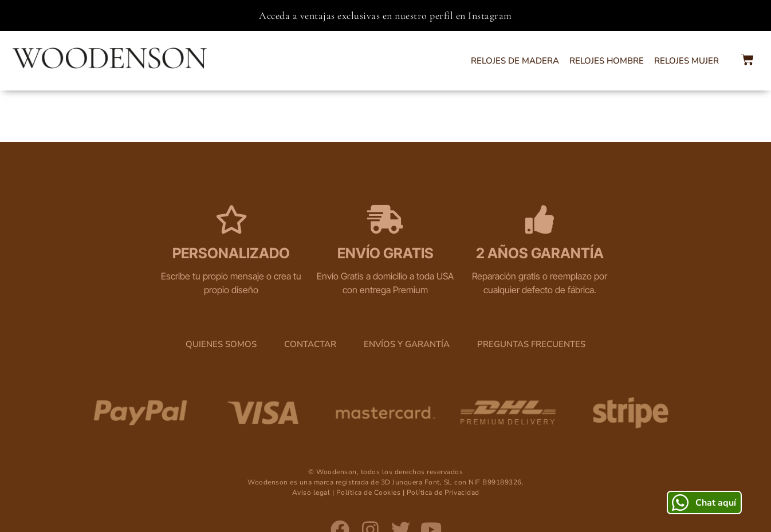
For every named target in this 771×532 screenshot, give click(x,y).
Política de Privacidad (443, 443)
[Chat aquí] (680, 503)
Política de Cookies (369, 443)
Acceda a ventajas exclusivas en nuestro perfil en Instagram (385, 15)
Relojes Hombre (607, 61)
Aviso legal (311, 443)
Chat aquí (716, 503)
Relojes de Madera (515, 61)
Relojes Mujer (687, 61)
